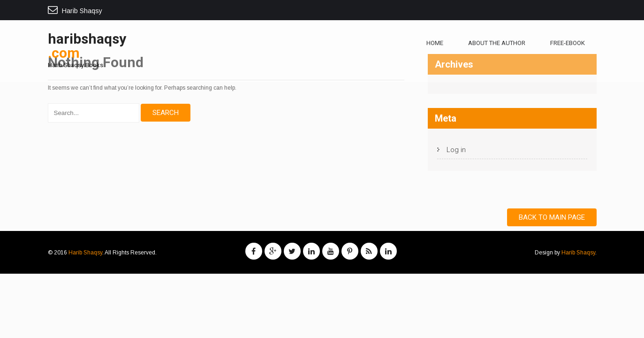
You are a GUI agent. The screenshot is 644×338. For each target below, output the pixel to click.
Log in (456, 150)
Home (435, 43)
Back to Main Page (552, 217)
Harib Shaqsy (85, 253)
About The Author (497, 43)
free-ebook (568, 43)
